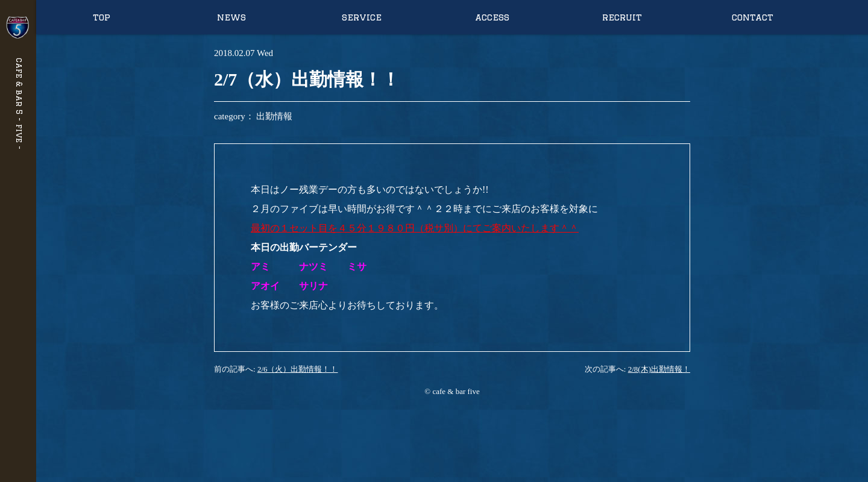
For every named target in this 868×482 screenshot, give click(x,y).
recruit (622, 17)
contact (753, 17)
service (362, 17)
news (231, 17)
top (102, 17)
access (492, 17)
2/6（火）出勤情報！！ (298, 369)
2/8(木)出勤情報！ (659, 369)
